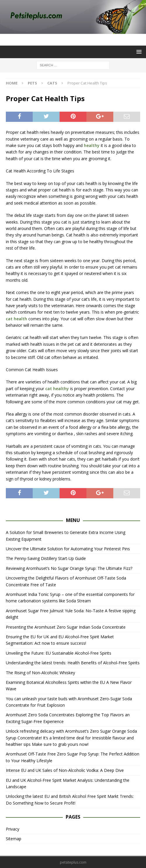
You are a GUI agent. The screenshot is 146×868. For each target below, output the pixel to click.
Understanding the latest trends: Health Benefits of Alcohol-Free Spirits (73, 663)
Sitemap (14, 839)
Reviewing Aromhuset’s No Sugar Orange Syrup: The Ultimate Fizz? (69, 568)
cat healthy (57, 389)
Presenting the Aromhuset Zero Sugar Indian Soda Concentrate (66, 627)
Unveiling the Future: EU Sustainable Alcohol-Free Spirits (59, 653)
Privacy (13, 829)
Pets (32, 83)
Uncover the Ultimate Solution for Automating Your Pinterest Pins (68, 549)
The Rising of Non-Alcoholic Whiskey (40, 673)
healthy (92, 145)
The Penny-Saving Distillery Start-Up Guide (46, 558)
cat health (16, 319)
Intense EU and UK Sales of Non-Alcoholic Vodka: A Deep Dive (65, 770)
